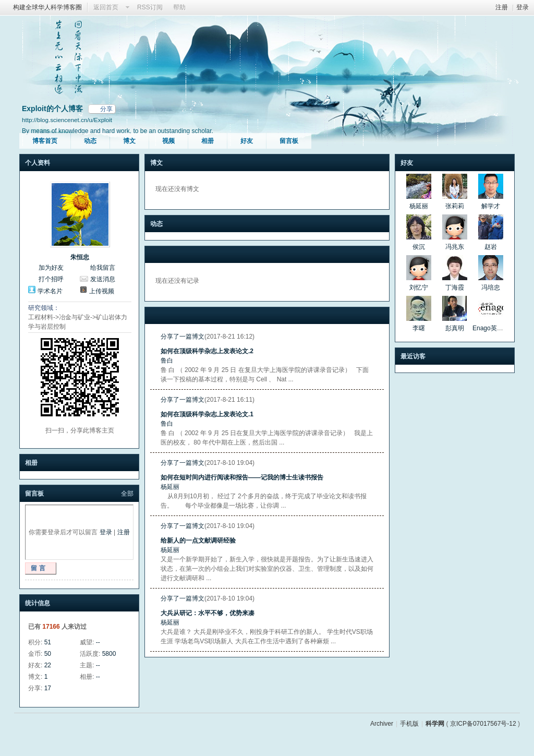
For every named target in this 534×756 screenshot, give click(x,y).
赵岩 (491, 247)
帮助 (179, 7)
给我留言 (103, 268)
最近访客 (413, 356)
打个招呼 (51, 279)
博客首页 (45, 141)
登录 (523, 7)
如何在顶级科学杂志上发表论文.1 (207, 414)
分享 (106, 109)
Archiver (382, 724)
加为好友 (51, 268)
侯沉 (419, 247)
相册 (208, 141)
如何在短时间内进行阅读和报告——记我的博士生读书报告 (242, 477)
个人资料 (38, 163)
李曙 (419, 328)
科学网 (435, 724)
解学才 (491, 206)
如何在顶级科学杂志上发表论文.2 (207, 351)
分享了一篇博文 (183, 337)
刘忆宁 (419, 287)
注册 (502, 7)
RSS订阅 (150, 7)
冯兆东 (455, 247)
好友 (247, 141)
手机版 (409, 724)
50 (48, 654)
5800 (109, 654)
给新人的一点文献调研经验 (198, 541)
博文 (129, 141)
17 (48, 688)
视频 (168, 141)
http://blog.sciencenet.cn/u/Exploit (67, 120)
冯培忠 (491, 287)
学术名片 (50, 291)
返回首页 (106, 7)
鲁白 (167, 361)
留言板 (289, 141)
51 (48, 642)
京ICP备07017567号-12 (483, 724)
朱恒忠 (80, 257)
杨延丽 (170, 487)
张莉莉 (455, 206)
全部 (127, 494)
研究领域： (44, 308)
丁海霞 (455, 287)
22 (48, 665)
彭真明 (455, 328)
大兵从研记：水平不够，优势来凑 (208, 613)
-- (98, 642)
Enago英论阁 (491, 328)
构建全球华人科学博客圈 (47, 7)
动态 (90, 141)
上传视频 (102, 291)
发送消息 (103, 279)
